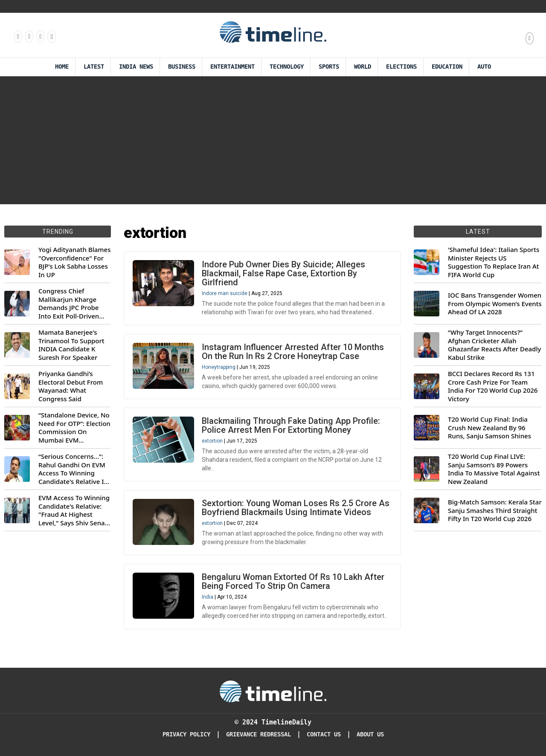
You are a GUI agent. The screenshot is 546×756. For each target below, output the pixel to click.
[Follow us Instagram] (29, 36)
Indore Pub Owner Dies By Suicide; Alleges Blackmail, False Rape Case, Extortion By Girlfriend (283, 273)
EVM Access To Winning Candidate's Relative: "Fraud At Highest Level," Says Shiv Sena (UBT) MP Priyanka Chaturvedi (74, 510)
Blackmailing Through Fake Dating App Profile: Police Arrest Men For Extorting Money (291, 425)
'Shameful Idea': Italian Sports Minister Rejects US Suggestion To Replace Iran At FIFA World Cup (494, 262)
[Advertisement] (273, 140)
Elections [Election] (401, 67)
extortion (212, 441)
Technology (287, 67)
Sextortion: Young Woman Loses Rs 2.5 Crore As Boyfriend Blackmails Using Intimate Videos (296, 508)
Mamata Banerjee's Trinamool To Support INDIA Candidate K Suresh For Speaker (71, 345)
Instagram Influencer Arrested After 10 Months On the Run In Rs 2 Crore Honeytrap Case (293, 352)
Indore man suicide (225, 293)
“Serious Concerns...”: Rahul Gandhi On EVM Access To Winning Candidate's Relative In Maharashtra (73, 469)
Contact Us (324, 734)
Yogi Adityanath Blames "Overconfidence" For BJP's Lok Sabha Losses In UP (74, 262)
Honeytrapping (219, 367)
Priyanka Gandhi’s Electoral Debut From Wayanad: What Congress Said (71, 386)
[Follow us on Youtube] (51, 36)
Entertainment (232, 67)
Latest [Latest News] (94, 67)
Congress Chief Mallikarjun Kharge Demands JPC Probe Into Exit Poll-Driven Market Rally (69, 304)
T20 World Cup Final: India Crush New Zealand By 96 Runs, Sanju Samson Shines (489, 428)
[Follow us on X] (40, 36)
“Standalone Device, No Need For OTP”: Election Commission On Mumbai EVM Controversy (74, 428)
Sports (329, 67)
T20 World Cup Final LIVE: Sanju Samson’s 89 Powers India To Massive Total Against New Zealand (494, 469)
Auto (484, 67)
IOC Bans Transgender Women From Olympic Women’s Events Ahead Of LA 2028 (495, 304)
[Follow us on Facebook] (17, 36)
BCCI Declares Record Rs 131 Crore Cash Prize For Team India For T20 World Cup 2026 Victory (493, 386)
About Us (370, 734)
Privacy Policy (186, 734)
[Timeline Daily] (273, 691)
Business (182, 67)
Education (447, 67)
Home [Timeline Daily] (62, 67)
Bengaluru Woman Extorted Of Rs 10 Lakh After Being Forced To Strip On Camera (293, 581)
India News (136, 67)
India (208, 597)
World (363, 67)
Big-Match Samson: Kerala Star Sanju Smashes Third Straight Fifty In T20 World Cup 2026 (495, 510)
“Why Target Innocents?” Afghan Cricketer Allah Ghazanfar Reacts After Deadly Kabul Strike (494, 345)
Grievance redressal (258, 734)
